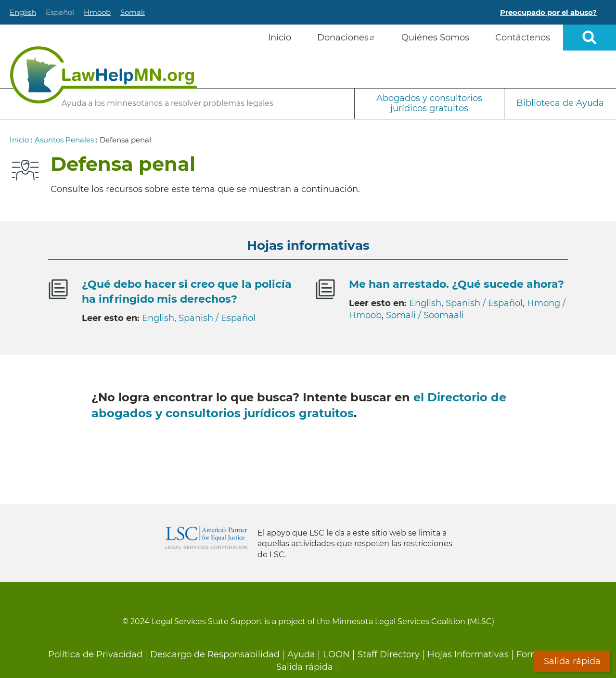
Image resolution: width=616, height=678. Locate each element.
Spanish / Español (217, 318)
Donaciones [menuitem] (346, 38)
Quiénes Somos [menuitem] (435, 38)
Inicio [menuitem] (280, 38)
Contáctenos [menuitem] (523, 38)
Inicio (19, 140)
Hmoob (97, 12)
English (23, 12)
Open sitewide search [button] (590, 38)
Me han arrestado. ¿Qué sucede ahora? (456, 284)
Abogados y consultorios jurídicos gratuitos (429, 103)
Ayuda (301, 654)
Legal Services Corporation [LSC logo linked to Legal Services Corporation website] (206, 537)
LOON (336, 654)
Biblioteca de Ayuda (560, 103)
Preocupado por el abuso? (548, 12)
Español (60, 12)
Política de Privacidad (95, 654)
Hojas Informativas (468, 654)
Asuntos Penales (64, 140)
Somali (133, 12)
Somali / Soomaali (425, 315)
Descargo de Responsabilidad (215, 654)
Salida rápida (308, 667)
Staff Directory (389, 654)
